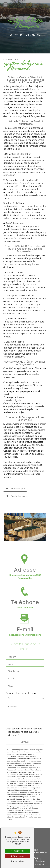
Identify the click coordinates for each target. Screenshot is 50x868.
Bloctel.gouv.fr (24, 811)
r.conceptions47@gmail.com (25, 632)
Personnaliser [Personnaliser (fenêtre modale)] (18, 861)
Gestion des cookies (35, 864)
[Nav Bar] (5, 5)
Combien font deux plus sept (21, 690)
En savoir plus (15, 488)
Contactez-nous (16, 496)
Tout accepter (18, 851)
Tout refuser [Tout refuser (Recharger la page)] (18, 856)
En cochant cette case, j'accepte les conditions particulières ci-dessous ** (25, 728)
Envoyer (25, 738)
